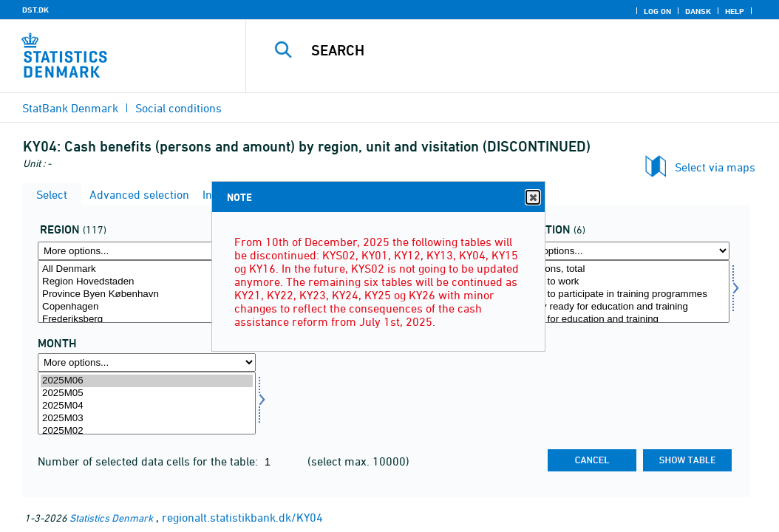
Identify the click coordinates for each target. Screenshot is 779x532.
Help (735, 11)
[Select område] (147, 291)
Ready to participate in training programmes (620, 294)
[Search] (516, 50)
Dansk (698, 11)
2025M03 (147, 419)
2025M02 (147, 431)
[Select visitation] (620, 291)
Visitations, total (620, 269)
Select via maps (715, 167)
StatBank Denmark (70, 108)
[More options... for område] (147, 251)
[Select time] (147, 403)
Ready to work (620, 282)
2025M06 (147, 381)
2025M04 (147, 406)
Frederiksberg (147, 320)
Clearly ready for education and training (620, 307)
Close (532, 198)
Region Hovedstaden (147, 282)
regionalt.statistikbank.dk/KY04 (242, 517)
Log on (657, 11)
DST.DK (35, 10)
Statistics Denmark (111, 518)
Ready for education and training (620, 320)
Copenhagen (147, 307)
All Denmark (147, 269)
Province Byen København (147, 294)
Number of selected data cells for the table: (149, 461)
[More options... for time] (147, 362)
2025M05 (147, 393)
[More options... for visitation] (620, 251)
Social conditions (178, 108)
